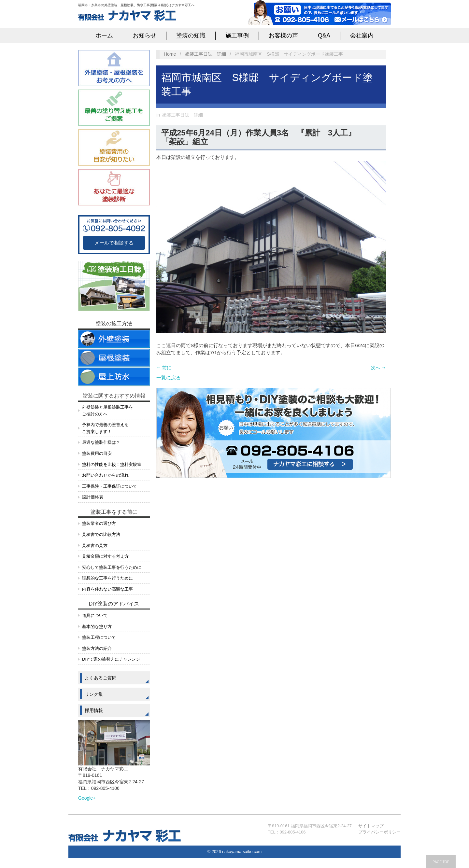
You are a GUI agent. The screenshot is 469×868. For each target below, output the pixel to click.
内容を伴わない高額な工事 (107, 589)
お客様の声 (283, 35)
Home (170, 54)
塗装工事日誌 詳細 (206, 54)
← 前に (164, 368)
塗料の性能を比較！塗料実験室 (112, 464)
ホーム (104, 35)
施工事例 (237, 35)
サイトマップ (371, 826)
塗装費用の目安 (97, 453)
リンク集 (94, 694)
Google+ (87, 798)
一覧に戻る (169, 378)
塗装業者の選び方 (99, 523)
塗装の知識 (191, 35)
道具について (95, 616)
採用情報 (94, 710)
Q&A (324, 35)
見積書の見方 (95, 546)
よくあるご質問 (101, 678)
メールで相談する (114, 243)
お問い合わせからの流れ (105, 475)
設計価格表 (93, 497)
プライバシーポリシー (379, 832)
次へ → (378, 368)
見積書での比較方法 (101, 534)
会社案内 (362, 35)
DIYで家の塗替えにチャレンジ (111, 659)
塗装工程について (99, 637)
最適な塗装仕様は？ (101, 442)
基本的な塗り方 (97, 627)
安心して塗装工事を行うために (112, 567)
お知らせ (145, 35)
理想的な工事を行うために (107, 578)
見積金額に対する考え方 (105, 556)
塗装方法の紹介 (97, 648)
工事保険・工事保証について (110, 486)
